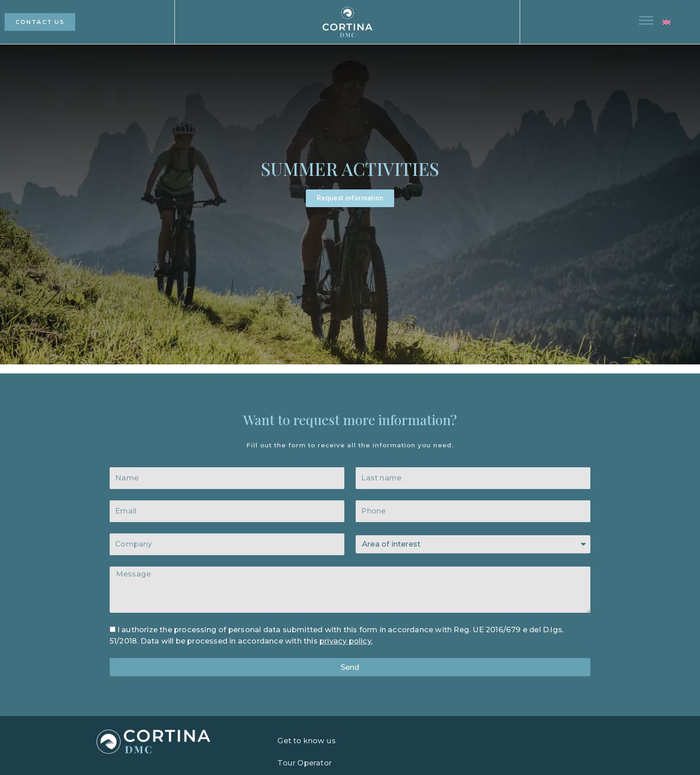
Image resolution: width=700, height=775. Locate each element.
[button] (672, 22)
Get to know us (307, 741)
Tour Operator (304, 763)
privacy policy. (346, 641)
